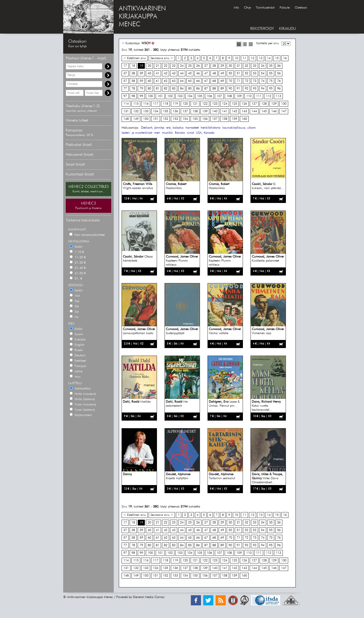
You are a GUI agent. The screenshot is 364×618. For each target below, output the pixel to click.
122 (205, 104)
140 (215, 111)
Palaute (285, 8)
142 (234, 111)
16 (285, 58)
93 (255, 89)
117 (156, 104)
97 (125, 96)
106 (209, 96)
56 (279, 73)
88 (214, 89)
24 (182, 66)
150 (146, 119)
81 (157, 89)
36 (279, 66)
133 (146, 111)
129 (274, 104)
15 (277, 58)
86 (198, 89)
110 (249, 96)
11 (244, 58)
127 (254, 104)
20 (149, 66)
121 (195, 104)
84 (182, 89)
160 (244, 119)
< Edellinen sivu (135, 58)
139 (205, 111)
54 (263, 73)
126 (244, 104)
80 (149, 89)
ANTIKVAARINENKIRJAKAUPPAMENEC (142, 17)
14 (269, 58)
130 (284, 104)
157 (215, 119)
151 (156, 119)
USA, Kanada (205, 133)
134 (156, 111)
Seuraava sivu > (162, 58)
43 (174, 73)
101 (160, 96)
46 (198, 73)
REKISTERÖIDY (262, 29)
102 (170, 96)
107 (219, 96)
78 (133, 89)
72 (246, 81)
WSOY (146, 43)
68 (214, 81)
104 (190, 96)
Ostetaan (301, 8)
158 (225, 119)
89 (222, 89)
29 (222, 66)
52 (246, 73)
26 (198, 66)
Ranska (180, 133)
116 (146, 104)
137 (185, 111)
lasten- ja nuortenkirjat (137, 133)
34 (263, 66)
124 (225, 104)
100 (150, 96)
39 (141, 73)
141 (225, 111)
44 (182, 73)
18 (133, 66)
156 (205, 119)
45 (190, 73)
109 (239, 96)
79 (141, 89)
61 (157, 81)
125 (234, 104)
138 (195, 111)
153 (175, 119)
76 (279, 81)
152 (165, 119)
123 (215, 104)
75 (271, 81)
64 (182, 81)
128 (264, 104)
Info (236, 8)
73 (255, 81)
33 (255, 66)
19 (141, 66)
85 (190, 89)
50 (230, 73)
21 (157, 66)
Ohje (247, 8)
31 (238, 66)
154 (185, 119)
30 (230, 66)
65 (190, 81)
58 (133, 81)
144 (254, 111)
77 (125, 89)
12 (253, 58)
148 (126, 119)
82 (166, 89)
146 (274, 111)
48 (214, 73)
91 (238, 89)
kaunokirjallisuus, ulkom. (240, 128)
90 (230, 89)
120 (185, 104)
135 (165, 111)
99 (141, 96)
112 (269, 96)
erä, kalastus (175, 128)
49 (222, 73)
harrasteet (192, 128)
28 (214, 66)
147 (284, 111)
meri (157, 133)
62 (166, 81)
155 (195, 119)
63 (174, 81)
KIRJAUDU (287, 29)
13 (261, 58)
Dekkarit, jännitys (153, 128)
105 (200, 96)
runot (190, 133)
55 (271, 73)
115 (136, 104)
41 (157, 73)
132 (136, 111)
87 (206, 89)
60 (149, 81)
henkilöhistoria (211, 128)
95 (271, 89)
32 (246, 66)
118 (165, 104)
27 (206, 66)
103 (180, 96)
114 (126, 104)
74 (263, 81)
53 (255, 73)
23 (174, 66)
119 (175, 104)
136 (175, 111)
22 (166, 66)
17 (125, 66)
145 (264, 111)
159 (234, 119)
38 (133, 73)
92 (246, 89)
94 (263, 89)
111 (259, 96)
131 (126, 111)
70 (230, 81)
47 (206, 73)
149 (136, 119)
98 (133, 96)
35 (271, 66)
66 (198, 81)
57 (125, 81)
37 (125, 73)
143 (244, 111)
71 (238, 81)
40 (149, 73)
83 (174, 89)
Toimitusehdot (265, 8)
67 (206, 81)
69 (222, 81)
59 (141, 81)
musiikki (167, 133)
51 (238, 73)
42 (166, 73)
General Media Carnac (149, 597)
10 (236, 58)
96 (279, 89)
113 (278, 96)
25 (190, 66)
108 (229, 96)
